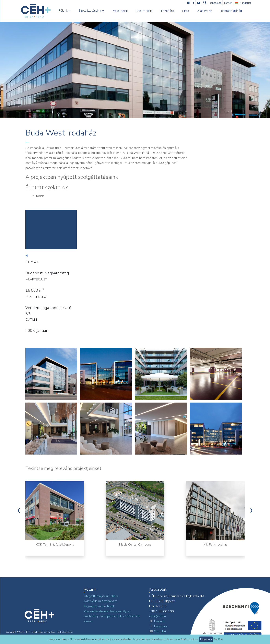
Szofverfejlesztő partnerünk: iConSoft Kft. (112, 616)
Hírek (186, 11)
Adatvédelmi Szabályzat (101, 601)
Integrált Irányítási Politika (101, 596)
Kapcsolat (215, 3)
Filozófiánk (167, 11)
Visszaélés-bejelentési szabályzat (107, 611)
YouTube (158, 632)
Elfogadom (206, 639)
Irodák (38, 196)
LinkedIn (157, 622)
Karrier (228, 3)
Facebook (158, 626)
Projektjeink (120, 11)
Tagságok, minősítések (99, 606)
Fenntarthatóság (231, 11)
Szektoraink (144, 11)
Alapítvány (204, 11)
